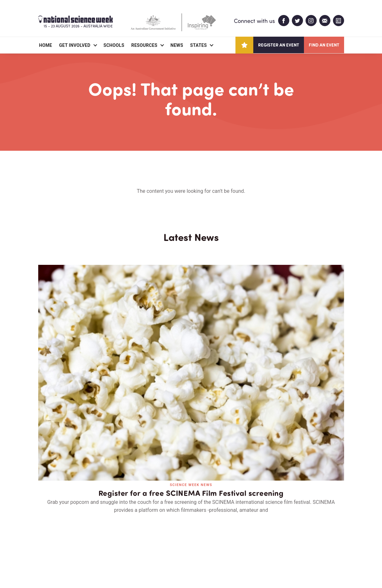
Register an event (279, 45)
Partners (77, 546)
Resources (144, 45)
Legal (109, 568)
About (46, 546)
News (177, 45)
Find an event (324, 45)
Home (46, 45)
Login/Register (154, 546)
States (198, 45)
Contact (112, 546)
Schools (114, 45)
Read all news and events (191, 435)
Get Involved (75, 45)
